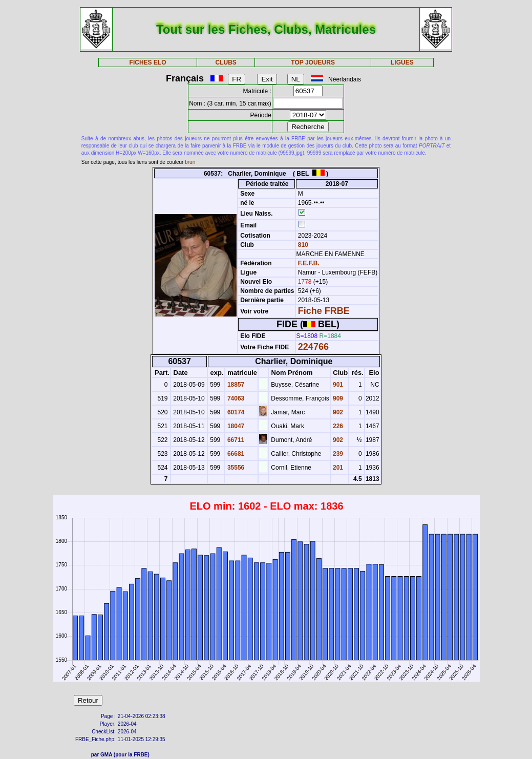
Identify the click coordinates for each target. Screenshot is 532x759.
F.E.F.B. (309, 263)
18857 (235, 385)
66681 (235, 454)
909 (337, 398)
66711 (235, 440)
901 (337, 385)
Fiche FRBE (324, 311)
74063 (235, 398)
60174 (235, 412)
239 (337, 454)
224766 (313, 347)
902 (337, 412)
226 (337, 426)
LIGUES (402, 62)
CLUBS (226, 62)
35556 (235, 468)
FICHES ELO (148, 62)
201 (337, 468)
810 (302, 245)
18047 (235, 426)
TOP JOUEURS (313, 62)
